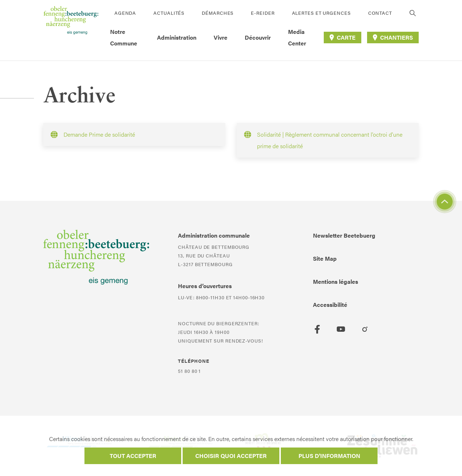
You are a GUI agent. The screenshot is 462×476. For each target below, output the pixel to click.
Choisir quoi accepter (231, 456)
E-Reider (263, 13)
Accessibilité (330, 305)
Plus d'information (329, 456)
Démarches (218, 13)
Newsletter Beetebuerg (344, 235)
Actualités (169, 13)
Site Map (325, 258)
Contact (380, 13)
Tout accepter (133, 456)
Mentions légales (335, 281)
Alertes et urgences (321, 13)
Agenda (125, 13)
